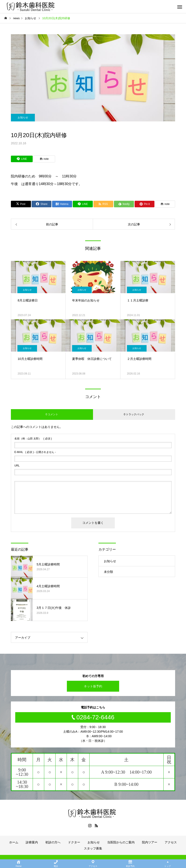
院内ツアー (150, 842)
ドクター (74, 842)
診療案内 (32, 842)
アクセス (171, 842)
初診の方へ (53, 842)
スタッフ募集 (93, 848)
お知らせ (23, 117)
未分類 (108, 572)
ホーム (14, 842)
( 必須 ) (33, 439)
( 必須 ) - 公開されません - (35, 452)
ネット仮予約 (93, 686)
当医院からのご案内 (121, 842)
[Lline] (22, 159)
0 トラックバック (134, 414)
